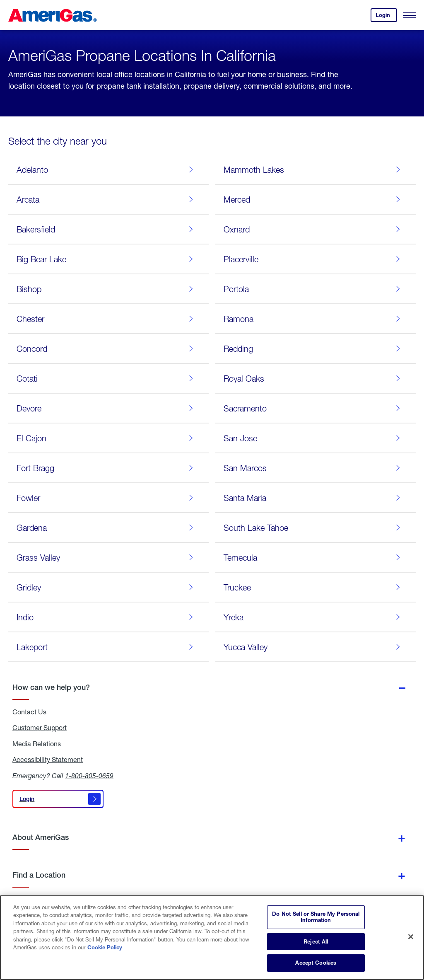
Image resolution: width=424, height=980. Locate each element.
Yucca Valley (313, 647)
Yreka (313, 617)
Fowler (106, 498)
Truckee (313, 587)
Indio (106, 617)
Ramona (313, 319)
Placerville (313, 259)
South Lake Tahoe (313, 528)
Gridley (106, 587)
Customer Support (40, 728)
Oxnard (313, 229)
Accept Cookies (316, 963)
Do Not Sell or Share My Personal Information (316, 917)
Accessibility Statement (48, 760)
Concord (106, 348)
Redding (313, 348)
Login (386, 17)
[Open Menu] (410, 15)
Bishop (106, 289)
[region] (212, 938)
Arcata (106, 199)
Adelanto (106, 169)
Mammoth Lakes (313, 169)
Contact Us (29, 712)
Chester (106, 319)
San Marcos (313, 468)
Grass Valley (106, 557)
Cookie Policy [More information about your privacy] (105, 947)
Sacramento (313, 408)
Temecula (313, 557)
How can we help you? (51, 687)
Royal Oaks (313, 378)
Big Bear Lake (106, 259)
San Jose (313, 438)
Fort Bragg (106, 468)
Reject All (316, 941)
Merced (313, 199)
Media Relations (37, 744)
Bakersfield (106, 229)
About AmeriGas (41, 837)
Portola (313, 289)
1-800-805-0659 (89, 776)
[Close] (411, 937)
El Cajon (106, 438)
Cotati (106, 378)
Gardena (106, 528)
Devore (106, 408)
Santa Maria (313, 498)
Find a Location (39, 875)
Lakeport (106, 647)
